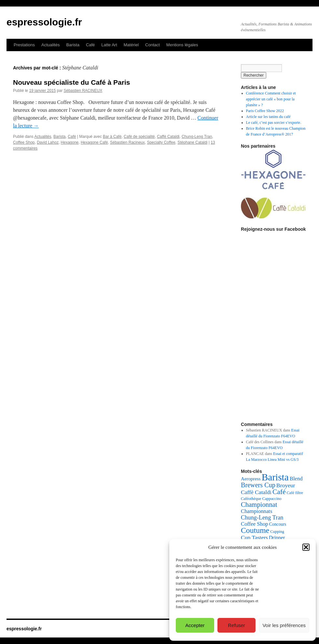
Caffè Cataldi (168, 137)
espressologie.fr (44, 22)
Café (90, 45)
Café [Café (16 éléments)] (279, 492)
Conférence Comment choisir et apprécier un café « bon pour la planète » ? (271, 99)
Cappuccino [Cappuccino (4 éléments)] (272, 499)
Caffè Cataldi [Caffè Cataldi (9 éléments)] (256, 492)
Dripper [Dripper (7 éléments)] (277, 538)
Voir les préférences (284, 625)
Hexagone (70, 142)
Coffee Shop (24, 142)
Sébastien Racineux (127, 142)
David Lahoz (48, 142)
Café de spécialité (139, 137)
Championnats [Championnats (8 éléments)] (257, 511)
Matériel (131, 45)
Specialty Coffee (161, 142)
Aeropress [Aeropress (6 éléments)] (251, 479)
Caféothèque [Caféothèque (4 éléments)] (251, 499)
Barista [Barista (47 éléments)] (275, 477)
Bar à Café (112, 137)
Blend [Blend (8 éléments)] (296, 479)
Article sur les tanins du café (268, 117)
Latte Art (109, 45)
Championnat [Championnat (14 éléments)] (259, 505)
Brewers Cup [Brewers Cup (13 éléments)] (258, 485)
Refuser (236, 625)
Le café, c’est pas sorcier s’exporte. (274, 123)
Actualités (50, 45)
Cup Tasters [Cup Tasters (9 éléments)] (254, 537)
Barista (73, 45)
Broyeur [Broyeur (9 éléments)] (286, 485)
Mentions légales (182, 45)
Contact (153, 45)
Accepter (195, 625)
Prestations (24, 45)
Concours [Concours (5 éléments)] (278, 524)
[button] (306, 547)
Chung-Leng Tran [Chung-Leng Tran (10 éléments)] (262, 518)
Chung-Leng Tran (197, 137)
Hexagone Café (94, 142)
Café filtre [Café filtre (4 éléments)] (295, 493)
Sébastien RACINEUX (83, 91)
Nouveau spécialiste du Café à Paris (71, 82)
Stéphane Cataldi (192, 142)
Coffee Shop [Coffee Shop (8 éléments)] (255, 524)
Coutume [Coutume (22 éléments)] (255, 530)
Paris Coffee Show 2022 (265, 111)
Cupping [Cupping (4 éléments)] (277, 532)
